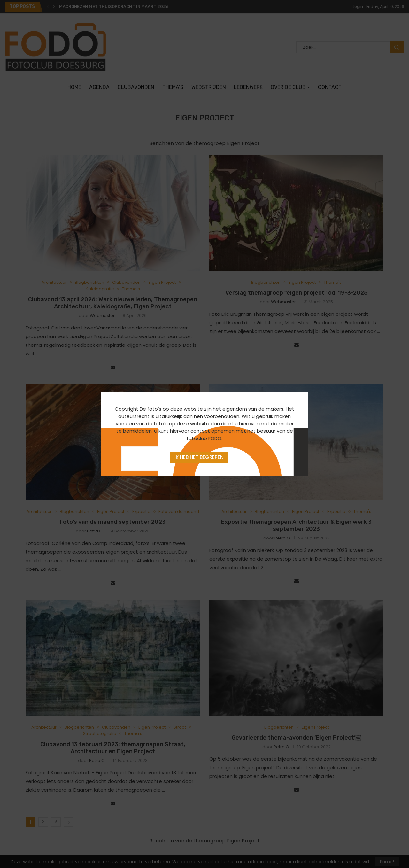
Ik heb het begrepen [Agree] (199, 457)
